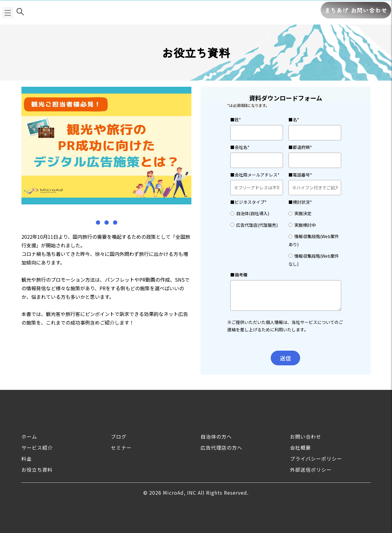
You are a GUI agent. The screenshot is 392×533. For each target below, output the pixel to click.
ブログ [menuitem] (119, 436)
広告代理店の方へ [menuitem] (221, 447)
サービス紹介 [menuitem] (37, 447)
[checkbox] (257, 219)
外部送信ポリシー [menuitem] (311, 470)
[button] (98, 223)
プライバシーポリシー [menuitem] (316, 459)
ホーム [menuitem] (29, 436)
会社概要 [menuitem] (300, 447)
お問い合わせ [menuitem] (306, 436)
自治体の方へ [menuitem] (216, 436)
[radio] (257, 213)
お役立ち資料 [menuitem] (37, 470)
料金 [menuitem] (27, 459)
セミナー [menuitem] (121, 447)
